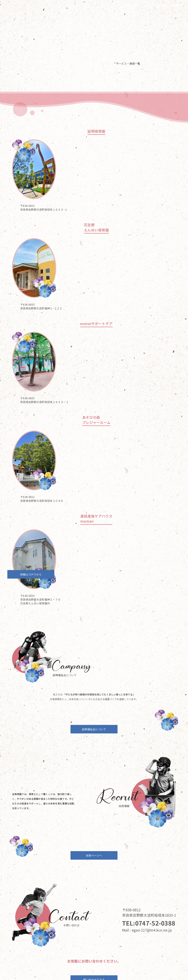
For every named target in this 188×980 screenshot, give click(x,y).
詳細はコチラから (134, 399)
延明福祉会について (94, 611)
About (148, 5)
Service (134, 5)
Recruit (162, 5)
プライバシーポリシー (94, 973)
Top (121, 5)
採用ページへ (94, 794)
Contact (177, 5)
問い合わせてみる (94, 918)
